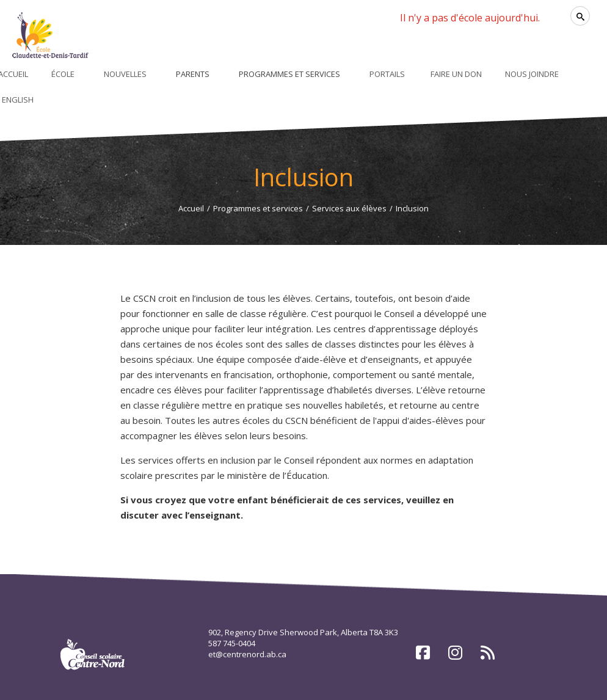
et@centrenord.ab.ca (247, 654)
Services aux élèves (349, 208)
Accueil (191, 208)
